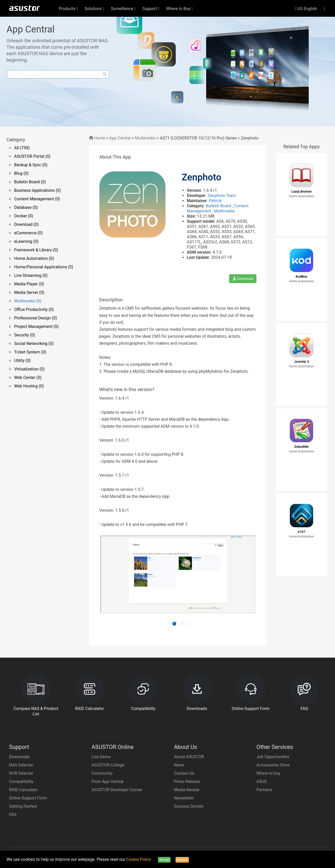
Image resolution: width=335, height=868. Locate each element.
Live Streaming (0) (31, 275)
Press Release (187, 782)
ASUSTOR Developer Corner (117, 790)
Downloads (19, 757)
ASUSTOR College (108, 765)
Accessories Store (273, 765)
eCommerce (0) (28, 233)
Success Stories (189, 806)
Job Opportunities (273, 757)
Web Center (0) (28, 378)
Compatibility (21, 782)
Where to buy (268, 773)
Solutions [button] (94, 9)
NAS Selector (21, 765)
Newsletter (184, 798)
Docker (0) (24, 216)
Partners (264, 790)
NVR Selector (21, 773)
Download (243, 279)
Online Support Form (28, 798)
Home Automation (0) (34, 258)
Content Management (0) (37, 199)
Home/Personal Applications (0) (44, 267)
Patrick (215, 201)
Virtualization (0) (29, 369)
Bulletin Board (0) (30, 182)
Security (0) (25, 335)
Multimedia (145, 138)
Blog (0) (21, 173)
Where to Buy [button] (180, 9)
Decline (182, 860)
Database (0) (26, 207)
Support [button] (151, 9)
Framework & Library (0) (36, 250)
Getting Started (23, 806)
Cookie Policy (139, 859)
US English (306, 9)
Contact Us (184, 773)
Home (97, 138)
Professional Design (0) (36, 318)
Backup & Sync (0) (31, 165)
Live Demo (101, 757)
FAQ (13, 815)
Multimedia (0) (28, 301)
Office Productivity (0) (34, 309)
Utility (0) (22, 361)
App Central (120, 138)
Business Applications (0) (37, 190)
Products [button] (68, 9)
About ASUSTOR (189, 757)
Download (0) (26, 224)
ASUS (262, 782)
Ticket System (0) (30, 352)
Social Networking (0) (34, 344)
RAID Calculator (23, 790)
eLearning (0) (26, 241)
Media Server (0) (29, 292)
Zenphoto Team (222, 196)
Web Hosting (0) (29, 386)
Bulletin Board (219, 206)
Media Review (187, 790)
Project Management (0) (36, 326)
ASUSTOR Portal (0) (32, 156)
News (179, 765)
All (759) (22, 148)
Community (102, 773)
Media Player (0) (29, 284)
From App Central (107, 782)
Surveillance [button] (123, 9)
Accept (164, 860)
